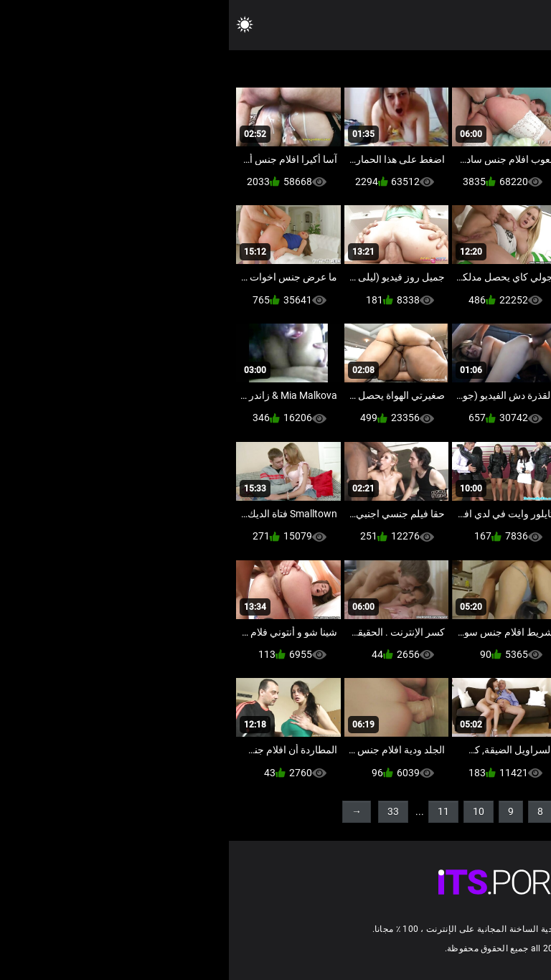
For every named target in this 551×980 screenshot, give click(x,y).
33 (164, 811)
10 (250, 811)
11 (215, 811)
